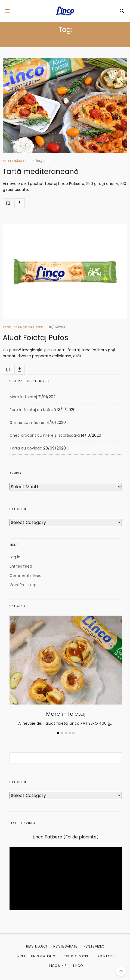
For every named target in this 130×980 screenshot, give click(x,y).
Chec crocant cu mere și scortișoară (45, 435)
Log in (15, 557)
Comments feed (26, 576)
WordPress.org (23, 585)
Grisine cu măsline (27, 422)
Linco (78, 966)
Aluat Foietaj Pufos (35, 338)
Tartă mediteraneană (41, 172)
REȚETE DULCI (36, 946)
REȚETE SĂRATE (14, 161)
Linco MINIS (57, 966)
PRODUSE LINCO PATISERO (23, 327)
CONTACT (106, 956)
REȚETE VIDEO (94, 946)
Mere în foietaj (23, 397)
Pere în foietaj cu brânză (33, 410)
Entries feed (21, 566)
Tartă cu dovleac (26, 448)
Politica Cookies (77, 956)
